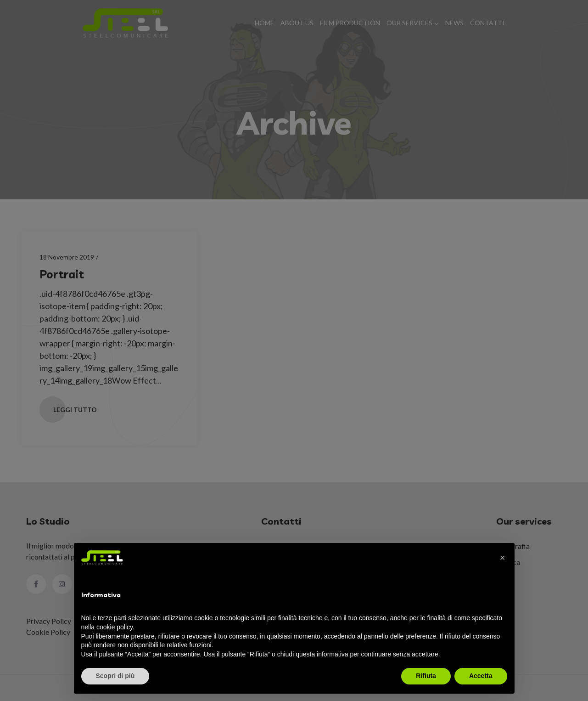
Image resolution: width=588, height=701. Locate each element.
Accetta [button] (481, 676)
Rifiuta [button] (426, 676)
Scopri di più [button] (115, 676)
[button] (503, 558)
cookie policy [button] (115, 627)
